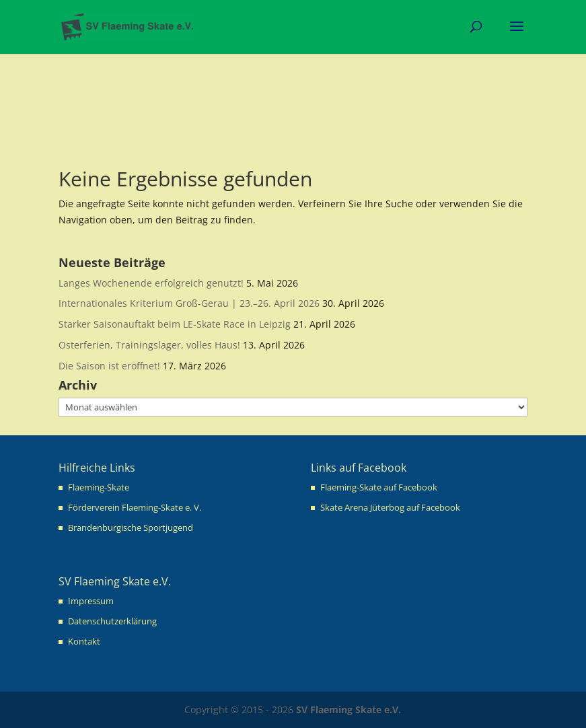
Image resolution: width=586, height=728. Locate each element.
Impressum (91, 601)
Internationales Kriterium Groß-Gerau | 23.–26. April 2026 (189, 303)
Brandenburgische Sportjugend (131, 527)
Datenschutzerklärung (112, 621)
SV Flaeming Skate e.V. (349, 709)
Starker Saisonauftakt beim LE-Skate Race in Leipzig (175, 324)
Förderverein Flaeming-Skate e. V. (135, 507)
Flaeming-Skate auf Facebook (379, 487)
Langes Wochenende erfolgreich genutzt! (151, 283)
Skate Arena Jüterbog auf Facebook (390, 507)
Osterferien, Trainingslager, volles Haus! (149, 345)
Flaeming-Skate (99, 487)
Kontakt (84, 641)
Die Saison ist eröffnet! (109, 366)
